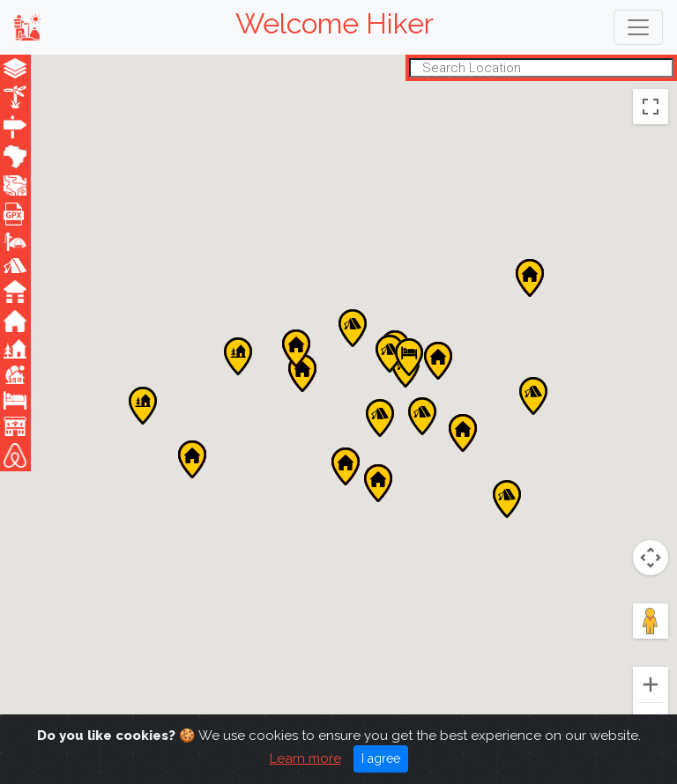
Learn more (305, 758)
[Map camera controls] (651, 558)
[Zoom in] (651, 684)
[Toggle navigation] (638, 27)
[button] (192, 459)
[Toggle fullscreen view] (651, 107)
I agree (381, 758)
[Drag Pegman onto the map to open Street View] (651, 621)
